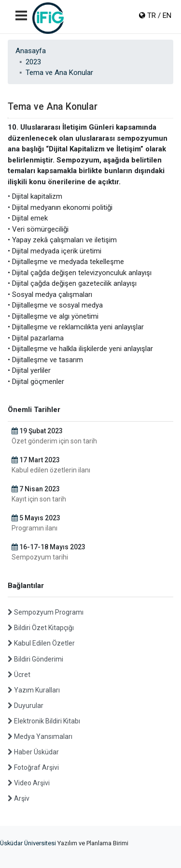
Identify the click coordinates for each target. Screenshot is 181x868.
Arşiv (19, 798)
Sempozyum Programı (46, 612)
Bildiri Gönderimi (35, 659)
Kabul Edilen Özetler (41, 643)
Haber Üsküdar (33, 752)
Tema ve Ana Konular (59, 73)
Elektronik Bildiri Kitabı (44, 721)
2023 (33, 62)
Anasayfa (31, 51)
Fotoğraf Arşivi (33, 767)
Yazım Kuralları (34, 690)
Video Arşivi (29, 783)
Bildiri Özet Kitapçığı (41, 628)
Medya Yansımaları (40, 736)
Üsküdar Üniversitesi (28, 843)
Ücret (19, 675)
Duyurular (26, 706)
